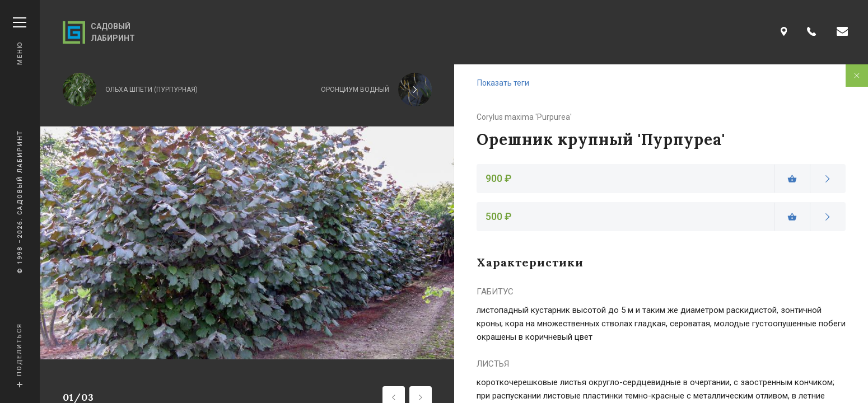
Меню (20, 41)
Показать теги (503, 83)
